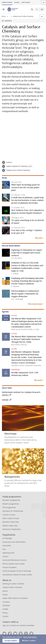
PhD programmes (9, 508)
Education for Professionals (13, 511)
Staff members (26, 2)
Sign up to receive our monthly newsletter (18, 625)
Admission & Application (12, 529)
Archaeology (7, 538)
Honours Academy (9, 567)
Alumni (5, 591)
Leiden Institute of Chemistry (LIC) (19, 166)
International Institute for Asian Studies (17, 575)
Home (4, 16)
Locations (6, 602)
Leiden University (7, 2)
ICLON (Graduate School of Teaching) (17, 571)
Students (17, 2)
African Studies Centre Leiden (14, 564)
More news (39, 238)
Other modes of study (11, 518)
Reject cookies (30, 641)
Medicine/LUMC (8, 553)
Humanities (7, 546)
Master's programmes (11, 504)
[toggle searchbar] (32, 9)
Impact (5, 595)
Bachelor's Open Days (11, 522)
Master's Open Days (10, 526)
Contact (5, 616)
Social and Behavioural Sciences (14, 560)
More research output (35, 304)
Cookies (5, 609)
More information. (30, 637)
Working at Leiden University (13, 584)
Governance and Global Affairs (14, 542)
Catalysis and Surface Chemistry (18, 170)
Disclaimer (6, 606)
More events (38, 380)
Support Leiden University (12, 587)
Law (4, 549)
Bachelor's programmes (11, 500)
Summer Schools (9, 515)
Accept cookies (11, 641)
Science (9, 162)
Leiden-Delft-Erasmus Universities (15, 598)
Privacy (5, 613)
